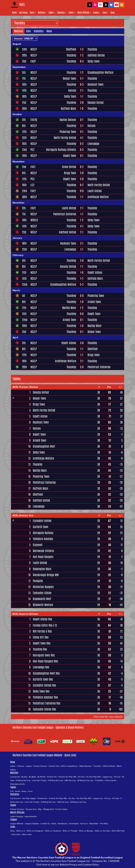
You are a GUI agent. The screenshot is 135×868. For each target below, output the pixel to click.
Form (30, 791)
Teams (72, 13)
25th (24, 249)
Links (105, 13)
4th (24, 261)
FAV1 (33, 167)
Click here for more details (108, 717)
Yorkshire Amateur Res (45, 697)
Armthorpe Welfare (98, 197)
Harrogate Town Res (44, 655)
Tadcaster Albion (42, 593)
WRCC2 (34, 220)
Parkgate (38, 581)
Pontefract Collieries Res (47, 703)
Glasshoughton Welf (44, 446)
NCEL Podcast (109, 766)
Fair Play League (29, 798)
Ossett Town (70, 156)
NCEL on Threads (70, 831)
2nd (24, 167)
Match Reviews (85, 766)
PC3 (32, 179)
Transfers (97, 766)
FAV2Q (34, 120)
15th (24, 138)
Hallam (72, 90)
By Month (41, 777)
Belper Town (69, 78)
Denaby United (96, 103)
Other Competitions (69, 766)
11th (24, 272)
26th (24, 55)
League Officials (17, 824)
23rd (24, 150)
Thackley (92, 49)
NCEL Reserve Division (25, 614)
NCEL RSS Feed (118, 831)
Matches (42, 13)
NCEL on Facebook (53, 831)
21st (24, 103)
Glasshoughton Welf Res (46, 673)
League (97, 13)
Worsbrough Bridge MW (46, 575)
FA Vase (116, 798)
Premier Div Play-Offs (67, 777)
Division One (54, 766)
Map (40, 809)
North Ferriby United (65, 138)
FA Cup (117, 777)
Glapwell (38, 545)
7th (24, 78)
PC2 (32, 150)
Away (24, 791)
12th (24, 132)
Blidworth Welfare (43, 605)
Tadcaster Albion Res (44, 709)
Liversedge (93, 144)
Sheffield (71, 49)
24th (24, 49)
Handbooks (63, 824)
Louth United (95, 191)
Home (14, 13)
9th (24, 173)
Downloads (74, 824)
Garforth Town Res (43, 679)
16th (24, 185)
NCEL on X (21, 831)
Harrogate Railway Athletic (61, 150)
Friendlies (99, 780)
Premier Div (52, 777)
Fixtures (20, 766)
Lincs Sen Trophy (39, 780)
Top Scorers (15, 798)
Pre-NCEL (104, 824)
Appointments (31, 816)
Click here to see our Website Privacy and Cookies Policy (68, 865)
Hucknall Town (95, 84)
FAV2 (33, 191)
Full (12, 791)
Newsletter (94, 824)
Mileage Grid (48, 809)
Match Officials (84, 13)
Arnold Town (94, 302)
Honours (84, 824)
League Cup (107, 777)
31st (24, 61)
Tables (52, 13)
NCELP (34, 49)
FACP (33, 61)
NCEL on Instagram (35, 831)
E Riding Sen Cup (23, 780)
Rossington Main (42, 569)
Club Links (16, 834)
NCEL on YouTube (102, 831)
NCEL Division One (23, 515)
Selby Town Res (41, 691)
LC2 (32, 185)
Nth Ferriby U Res (42, 631)
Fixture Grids (110, 780)
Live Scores (23, 13)
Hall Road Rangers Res (45, 661)
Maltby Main (69, 308)
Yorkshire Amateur (43, 539)
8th (24, 126)
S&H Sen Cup (70, 780)
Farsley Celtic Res (43, 625)
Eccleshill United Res (44, 685)
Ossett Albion (95, 272)
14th (24, 90)
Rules (54, 824)
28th (24, 109)
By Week (32, 777)
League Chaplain (32, 824)
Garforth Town (41, 527)
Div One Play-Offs (94, 777)
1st (23, 296)
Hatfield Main (68, 109)
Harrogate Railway (43, 533)
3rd (24, 72)
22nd (25, 284)
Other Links (27, 834)
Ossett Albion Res (42, 619)
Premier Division (40, 766)
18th (24, 96)
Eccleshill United (42, 521)
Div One (81, 777)
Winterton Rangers (43, 587)
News (33, 13)
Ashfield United (96, 55)
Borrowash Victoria (43, 551)
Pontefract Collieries (65, 214)
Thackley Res (40, 649)
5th (24, 120)
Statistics (62, 13)
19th (24, 144)
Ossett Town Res (42, 643)
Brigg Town (70, 173)
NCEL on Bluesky (86, 831)
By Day (24, 777)
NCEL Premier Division (25, 387)
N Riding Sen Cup (56, 780)
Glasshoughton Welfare (100, 72)
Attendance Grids (18, 784)
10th (24, 84)
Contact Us (45, 824)
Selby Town (94, 61)
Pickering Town (68, 132)
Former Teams (61, 809)
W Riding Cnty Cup (85, 780)
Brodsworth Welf (42, 599)
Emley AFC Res (41, 637)
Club (28, 31)
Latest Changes (17, 816)
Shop (112, 13)
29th (24, 326)
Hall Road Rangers (43, 557)
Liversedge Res (41, 667)
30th (24, 197)
